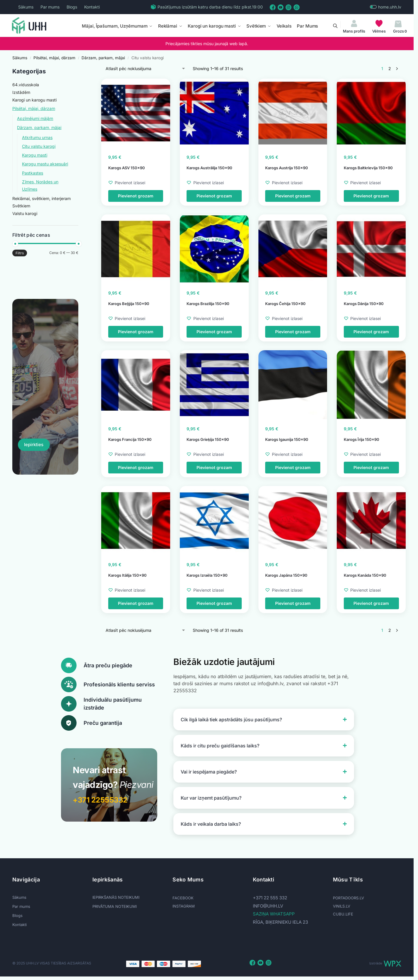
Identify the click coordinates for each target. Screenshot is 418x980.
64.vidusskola (26, 85)
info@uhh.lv (268, 906)
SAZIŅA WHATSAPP (274, 914)
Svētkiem (21, 206)
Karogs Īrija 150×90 (362, 439)
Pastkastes (33, 173)
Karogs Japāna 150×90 (286, 575)
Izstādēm (21, 92)
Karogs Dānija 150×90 (364, 304)
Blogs (72, 7)
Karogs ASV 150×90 (127, 168)
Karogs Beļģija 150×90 (129, 304)
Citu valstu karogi (39, 146)
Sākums (26, 7)
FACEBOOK (183, 898)
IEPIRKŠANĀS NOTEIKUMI (116, 897)
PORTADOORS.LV (348, 898)
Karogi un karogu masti (34, 100)
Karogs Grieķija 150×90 (208, 439)
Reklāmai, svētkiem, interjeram (42, 198)
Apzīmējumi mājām (35, 118)
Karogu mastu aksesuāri (45, 164)
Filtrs (20, 253)
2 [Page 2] (390, 68)
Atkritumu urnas (37, 137)
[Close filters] (80, 69)
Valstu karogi (25, 213)
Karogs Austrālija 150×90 (209, 168)
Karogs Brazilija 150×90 (208, 304)
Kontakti (92, 7)
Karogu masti (35, 155)
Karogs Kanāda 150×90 (365, 575)
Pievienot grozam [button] (136, 196)
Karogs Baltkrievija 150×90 (368, 168)
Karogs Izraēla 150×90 (207, 575)
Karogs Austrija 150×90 (287, 168)
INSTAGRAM (184, 906)
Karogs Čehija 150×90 (285, 304)
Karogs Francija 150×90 (130, 439)
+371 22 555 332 (270, 898)
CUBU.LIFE (343, 914)
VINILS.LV (342, 906)
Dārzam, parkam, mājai (103, 58)
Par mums (50, 7)
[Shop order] (146, 68)
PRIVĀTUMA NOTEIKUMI (115, 906)
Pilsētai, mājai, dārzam (54, 58)
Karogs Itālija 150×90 (127, 575)
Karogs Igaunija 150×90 (287, 439)
